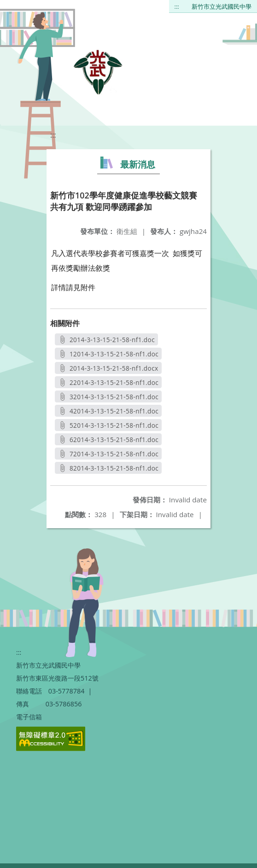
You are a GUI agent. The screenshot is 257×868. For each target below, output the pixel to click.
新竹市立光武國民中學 (222, 6)
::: (177, 6)
